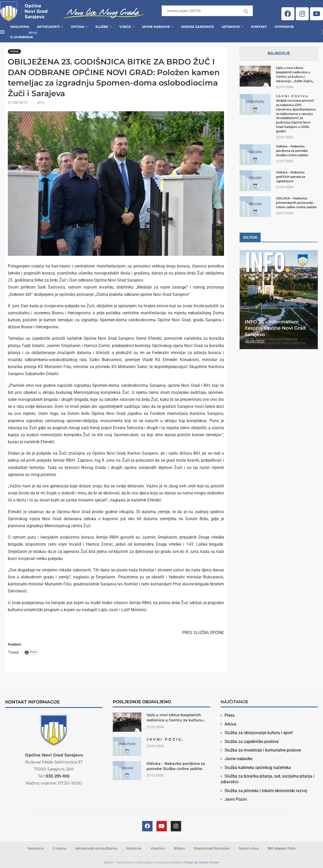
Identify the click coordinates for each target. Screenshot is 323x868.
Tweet (13, 652)
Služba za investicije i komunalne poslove (263, 750)
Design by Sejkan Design (201, 862)
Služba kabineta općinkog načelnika (258, 768)
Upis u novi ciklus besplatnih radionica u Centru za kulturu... (176, 717)
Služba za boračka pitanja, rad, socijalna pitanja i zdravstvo (268, 779)
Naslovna (20, 27)
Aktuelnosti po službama (96, 848)
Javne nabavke (238, 759)
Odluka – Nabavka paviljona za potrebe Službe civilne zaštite (292, 151)
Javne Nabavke (156, 27)
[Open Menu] (2, 32)
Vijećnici (158, 848)
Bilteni (180, 848)
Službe (102, 27)
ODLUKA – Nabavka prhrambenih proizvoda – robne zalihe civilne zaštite (296, 203)
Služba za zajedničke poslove (252, 742)
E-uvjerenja (22, 35)
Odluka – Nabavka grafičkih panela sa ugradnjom (291, 177)
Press (230, 715)
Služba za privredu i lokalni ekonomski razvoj (266, 791)
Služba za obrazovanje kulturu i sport (259, 733)
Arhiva (230, 724)
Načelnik (134, 848)
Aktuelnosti (48, 27)
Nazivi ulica (249, 848)
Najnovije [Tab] (279, 53)
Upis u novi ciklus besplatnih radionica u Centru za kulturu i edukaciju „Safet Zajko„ (295, 74)
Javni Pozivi (236, 799)
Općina (78, 27)
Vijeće (125, 27)
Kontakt (259, 27)
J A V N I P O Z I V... (165, 739)
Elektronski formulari (212, 848)
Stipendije (284, 27)
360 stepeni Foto (281, 848)
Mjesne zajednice (197, 27)
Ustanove (231, 27)
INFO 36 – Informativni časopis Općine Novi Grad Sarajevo (275, 328)
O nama (59, 848)
